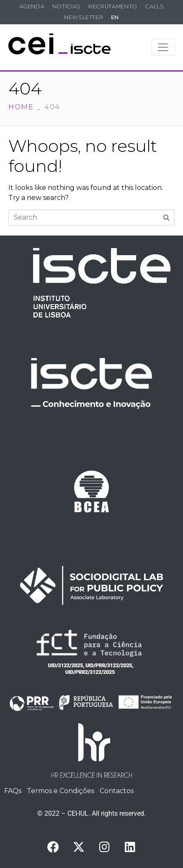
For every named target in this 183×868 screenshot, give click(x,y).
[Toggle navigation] (163, 47)
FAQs (13, 791)
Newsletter (84, 17)
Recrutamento (113, 6)
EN (115, 17)
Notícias (67, 6)
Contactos (117, 791)
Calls (154, 6)
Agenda (32, 6)
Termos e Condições (61, 791)
